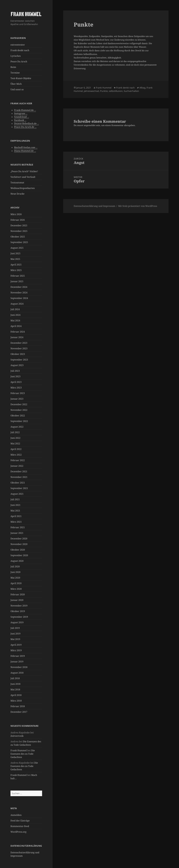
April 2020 (16, 583)
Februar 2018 (18, 706)
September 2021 (19, 488)
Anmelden (16, 815)
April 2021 (16, 516)
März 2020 (16, 589)
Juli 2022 (15, 432)
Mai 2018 (15, 690)
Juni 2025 (15, 253)
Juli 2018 (15, 678)
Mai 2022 (15, 444)
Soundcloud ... (22, 117)
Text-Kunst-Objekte (21, 78)
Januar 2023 (17, 399)
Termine (15, 73)
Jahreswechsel (91, 91)
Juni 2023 (15, 376)
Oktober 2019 (18, 611)
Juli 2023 (15, 371)
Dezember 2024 (19, 287)
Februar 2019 (18, 656)
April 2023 (16, 382)
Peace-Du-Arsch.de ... (25, 127)
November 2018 (19, 667)
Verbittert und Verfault (23, 177)
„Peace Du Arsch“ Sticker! (24, 171)
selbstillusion (116, 91)
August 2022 (17, 427)
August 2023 (17, 365)
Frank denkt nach (20, 50)
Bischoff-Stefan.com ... (26, 147)
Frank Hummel (19, 750)
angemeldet (90, 125)
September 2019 (19, 617)
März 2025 (16, 270)
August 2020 (17, 561)
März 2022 (16, 455)
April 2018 (16, 695)
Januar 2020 (17, 600)
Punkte (104, 91)
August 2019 (17, 622)
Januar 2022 (17, 466)
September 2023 (19, 360)
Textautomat (17, 183)
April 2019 (16, 645)
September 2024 (19, 298)
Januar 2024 (17, 337)
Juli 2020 (15, 567)
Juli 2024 (15, 309)
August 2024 (17, 304)
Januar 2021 (17, 533)
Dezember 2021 (19, 471)
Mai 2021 (15, 511)
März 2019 (16, 650)
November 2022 (19, 410)
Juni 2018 (15, 684)
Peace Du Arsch (19, 62)
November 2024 (19, 293)
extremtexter (18, 45)
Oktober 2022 (18, 416)
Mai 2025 (15, 259)
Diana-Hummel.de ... (25, 151)
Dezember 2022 (19, 404)
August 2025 (17, 248)
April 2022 (16, 449)
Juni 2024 (15, 315)
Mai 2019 (15, 639)
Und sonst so (17, 89)
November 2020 (19, 544)
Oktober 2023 (18, 354)
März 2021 (16, 522)
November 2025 (19, 231)
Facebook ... (20, 120)
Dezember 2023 (19, 343)
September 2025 (19, 242)
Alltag (142, 88)
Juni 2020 (15, 572)
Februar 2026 (18, 220)
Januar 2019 (17, 662)
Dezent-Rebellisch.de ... (27, 124)
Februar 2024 (18, 332)
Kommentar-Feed (20, 826)
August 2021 (17, 494)
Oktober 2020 (18, 550)
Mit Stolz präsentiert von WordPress (138, 206)
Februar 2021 (18, 527)
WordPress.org (18, 832)
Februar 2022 (18, 460)
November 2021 (19, 477)
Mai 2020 (15, 578)
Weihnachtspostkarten (23, 188)
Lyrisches (16, 56)
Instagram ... (21, 113)
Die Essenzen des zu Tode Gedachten (23, 754)
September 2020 (19, 555)
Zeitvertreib (17, 736)
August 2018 (17, 673)
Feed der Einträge (20, 821)
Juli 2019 (15, 628)
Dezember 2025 (19, 225)
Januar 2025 (17, 281)
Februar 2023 (18, 393)
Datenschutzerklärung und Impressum (94, 206)
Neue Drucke (17, 194)
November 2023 (19, 348)
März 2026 (16, 214)
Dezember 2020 (19, 539)
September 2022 (19, 421)
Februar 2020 (18, 594)
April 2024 (16, 326)
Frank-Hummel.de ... (25, 110)
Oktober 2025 (18, 237)
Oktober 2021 (18, 483)
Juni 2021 (15, 505)
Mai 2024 (15, 321)
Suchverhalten (131, 91)
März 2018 (16, 701)
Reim (13, 67)
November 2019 (19, 606)
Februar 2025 (18, 276)
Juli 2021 (15, 499)
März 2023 (16, 388)
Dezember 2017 (19, 712)
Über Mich (16, 84)
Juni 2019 (15, 634)
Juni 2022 (15, 438)
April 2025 (16, 265)
